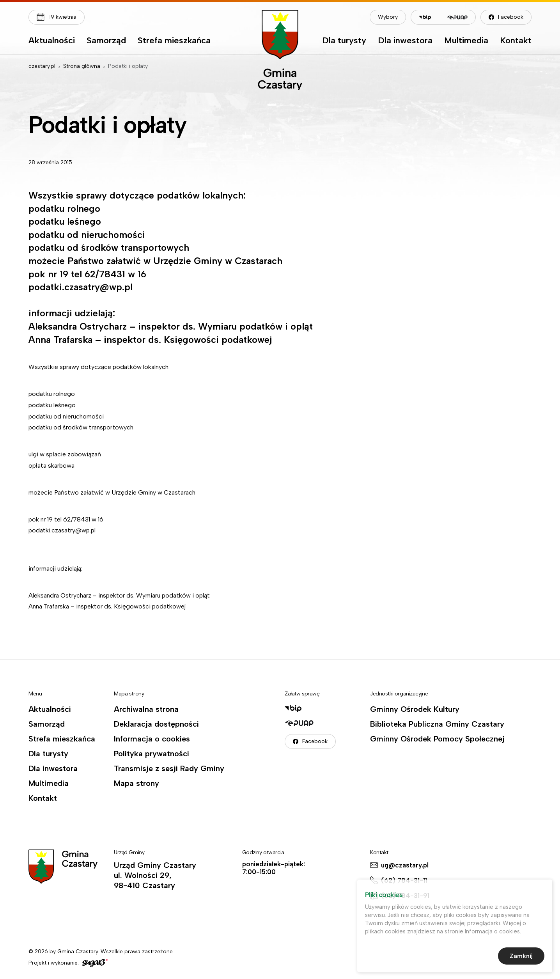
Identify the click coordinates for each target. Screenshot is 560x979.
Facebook (511, 17)
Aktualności (52, 41)
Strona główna (82, 66)
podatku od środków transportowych (81, 427)
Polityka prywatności (152, 754)
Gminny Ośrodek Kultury (415, 709)
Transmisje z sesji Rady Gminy (169, 768)
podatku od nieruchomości (67, 416)
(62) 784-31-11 (404, 880)
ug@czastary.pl (405, 865)
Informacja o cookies (152, 739)
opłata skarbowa (51, 466)
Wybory (388, 17)
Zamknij (521, 957)
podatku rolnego (52, 394)
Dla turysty (344, 41)
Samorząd (106, 41)
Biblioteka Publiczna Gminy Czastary (437, 724)
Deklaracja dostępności (156, 724)
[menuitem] (52, 43)
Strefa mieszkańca (174, 41)
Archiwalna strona (146, 709)
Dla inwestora (405, 41)
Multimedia (466, 41)
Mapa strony (136, 783)
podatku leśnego (52, 405)
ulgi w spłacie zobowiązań (65, 454)
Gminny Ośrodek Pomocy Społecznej (437, 739)
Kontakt (516, 41)
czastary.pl (42, 66)
